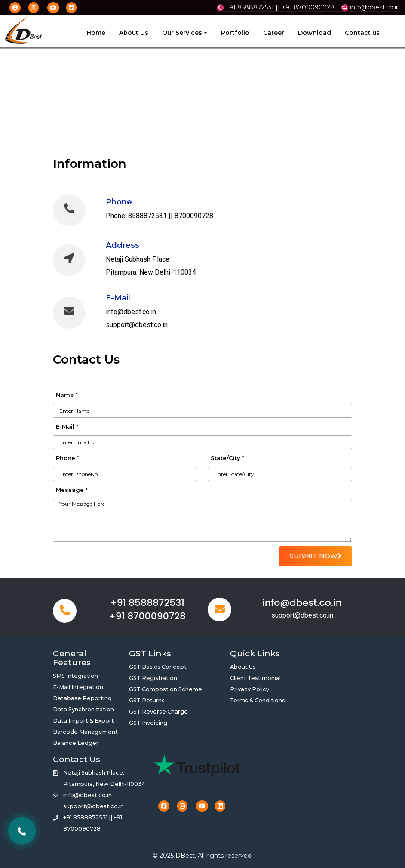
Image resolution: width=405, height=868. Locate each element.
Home (96, 33)
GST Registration (153, 678)
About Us (134, 33)
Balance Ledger (76, 743)
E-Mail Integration (78, 687)
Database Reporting (82, 698)
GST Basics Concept (158, 667)
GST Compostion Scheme (166, 689)
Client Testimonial (255, 678)
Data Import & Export (83, 721)
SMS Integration (75, 676)
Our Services (182, 33)
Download (314, 33)
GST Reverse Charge (158, 712)
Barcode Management (85, 732)
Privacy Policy (250, 689)
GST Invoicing (148, 723)
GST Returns (147, 700)
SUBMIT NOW (316, 556)
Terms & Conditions (258, 700)
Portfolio (235, 33)
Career (274, 33)
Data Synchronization (83, 709)
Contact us (362, 33)
